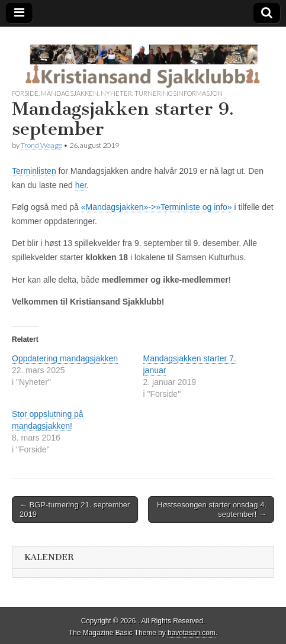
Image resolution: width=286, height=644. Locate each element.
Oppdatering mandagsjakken (65, 358)
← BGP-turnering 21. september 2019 (75, 509)
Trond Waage (41, 145)
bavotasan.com (192, 633)
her (81, 185)
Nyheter (116, 93)
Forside (25, 93)
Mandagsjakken (70, 93)
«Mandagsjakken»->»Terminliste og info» (157, 207)
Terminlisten (34, 171)
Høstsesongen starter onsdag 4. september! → (212, 509)
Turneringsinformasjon (179, 93)
